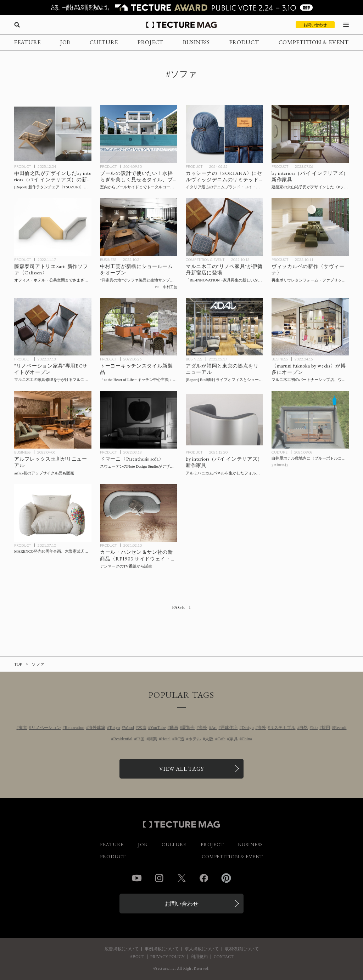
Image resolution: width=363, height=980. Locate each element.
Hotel (166, 739)
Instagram (159, 878)
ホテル (195, 739)
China (247, 739)
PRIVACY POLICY (167, 957)
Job (315, 728)
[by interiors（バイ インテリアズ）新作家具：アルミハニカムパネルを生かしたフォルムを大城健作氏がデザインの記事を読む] (224, 420)
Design (247, 728)
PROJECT (150, 42)
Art (214, 728)
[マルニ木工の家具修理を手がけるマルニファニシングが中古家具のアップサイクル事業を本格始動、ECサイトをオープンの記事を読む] (53, 327)
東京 (23, 728)
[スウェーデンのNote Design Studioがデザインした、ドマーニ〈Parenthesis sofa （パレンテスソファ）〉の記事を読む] (139, 420)
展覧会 (188, 728)
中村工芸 (170, 287)
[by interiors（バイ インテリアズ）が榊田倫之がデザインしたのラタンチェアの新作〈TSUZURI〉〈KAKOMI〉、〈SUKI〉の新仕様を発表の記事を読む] (53, 134)
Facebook (204, 878)
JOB (65, 42)
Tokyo (115, 728)
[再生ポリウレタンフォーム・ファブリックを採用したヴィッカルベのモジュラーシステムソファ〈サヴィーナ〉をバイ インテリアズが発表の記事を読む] (310, 227)
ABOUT (137, 957)
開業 (153, 739)
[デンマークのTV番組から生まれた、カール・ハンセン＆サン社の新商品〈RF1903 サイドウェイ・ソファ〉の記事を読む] (139, 513)
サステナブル (283, 728)
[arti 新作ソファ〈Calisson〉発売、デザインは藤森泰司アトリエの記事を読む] (53, 227)
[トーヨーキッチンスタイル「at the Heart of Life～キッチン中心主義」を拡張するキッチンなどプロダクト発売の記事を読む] (139, 327)
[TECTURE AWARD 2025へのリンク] (181, 8)
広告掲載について (122, 949)
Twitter (181, 878)
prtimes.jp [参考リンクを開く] (280, 464)
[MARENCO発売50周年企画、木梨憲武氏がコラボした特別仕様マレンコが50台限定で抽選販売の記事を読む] (53, 513)
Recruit (340, 728)
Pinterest (226, 878)
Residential (123, 739)
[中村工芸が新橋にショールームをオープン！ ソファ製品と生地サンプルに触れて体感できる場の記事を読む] (139, 227)
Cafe (221, 739)
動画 (174, 728)
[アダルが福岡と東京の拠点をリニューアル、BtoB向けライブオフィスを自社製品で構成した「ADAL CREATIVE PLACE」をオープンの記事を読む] (224, 327)
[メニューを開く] (346, 25)
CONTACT (224, 957)
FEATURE (27, 42)
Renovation (75, 728)
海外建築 (97, 728)
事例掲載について (162, 949)
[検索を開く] (17, 25)
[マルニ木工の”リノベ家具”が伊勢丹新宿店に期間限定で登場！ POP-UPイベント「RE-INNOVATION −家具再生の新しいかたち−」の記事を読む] (224, 227)
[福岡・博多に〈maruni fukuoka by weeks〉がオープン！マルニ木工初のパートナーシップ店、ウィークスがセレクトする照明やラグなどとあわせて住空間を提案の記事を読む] (310, 327)
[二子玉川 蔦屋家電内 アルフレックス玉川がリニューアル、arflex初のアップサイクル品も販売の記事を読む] (53, 420)
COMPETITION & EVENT (314, 42)
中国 (140, 739)
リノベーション (46, 728)
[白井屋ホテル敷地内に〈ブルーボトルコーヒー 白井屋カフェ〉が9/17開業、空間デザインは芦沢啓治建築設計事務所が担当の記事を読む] (310, 420)
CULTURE (104, 42)
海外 (203, 728)
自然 (303, 728)
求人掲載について (202, 949)
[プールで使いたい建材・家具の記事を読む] (139, 134)
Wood (129, 728)
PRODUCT (244, 42)
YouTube (158, 728)
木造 (142, 728)
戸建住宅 (229, 728)
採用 (326, 728)
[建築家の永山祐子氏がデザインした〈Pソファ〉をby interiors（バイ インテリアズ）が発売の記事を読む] (310, 134)
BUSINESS (196, 42)
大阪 (209, 739)
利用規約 (199, 957)
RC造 (179, 739)
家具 (234, 739)
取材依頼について (242, 949)
